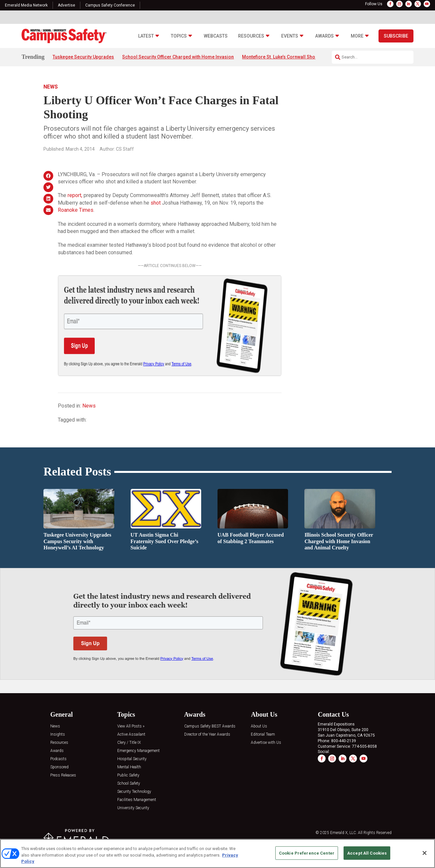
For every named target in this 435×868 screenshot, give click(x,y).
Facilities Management (137, 800)
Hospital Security (132, 759)
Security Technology (134, 792)
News (51, 87)
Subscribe (396, 36)
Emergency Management (138, 751)
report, (75, 195)
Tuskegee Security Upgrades (83, 57)
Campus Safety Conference (110, 5)
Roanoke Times (76, 210)
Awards (324, 36)
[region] (217, 853)
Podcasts (58, 759)
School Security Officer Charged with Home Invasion (178, 57)
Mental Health (129, 767)
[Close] (425, 853)
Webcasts (216, 36)
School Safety (129, 784)
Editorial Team (263, 734)
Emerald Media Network (26, 5)
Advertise (66, 5)
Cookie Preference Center (307, 853)
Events (290, 36)
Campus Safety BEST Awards (210, 726)
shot (156, 203)
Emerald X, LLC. (344, 833)
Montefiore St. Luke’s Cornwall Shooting (284, 57)
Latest (146, 36)
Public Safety (128, 775)
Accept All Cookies (367, 853)
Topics (179, 36)
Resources (251, 36)
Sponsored (59, 767)
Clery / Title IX (129, 743)
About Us (259, 726)
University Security (133, 808)
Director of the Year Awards (207, 734)
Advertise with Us (266, 743)
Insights (58, 734)
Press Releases (63, 775)
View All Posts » (131, 726)
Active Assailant (131, 734)
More (357, 36)
